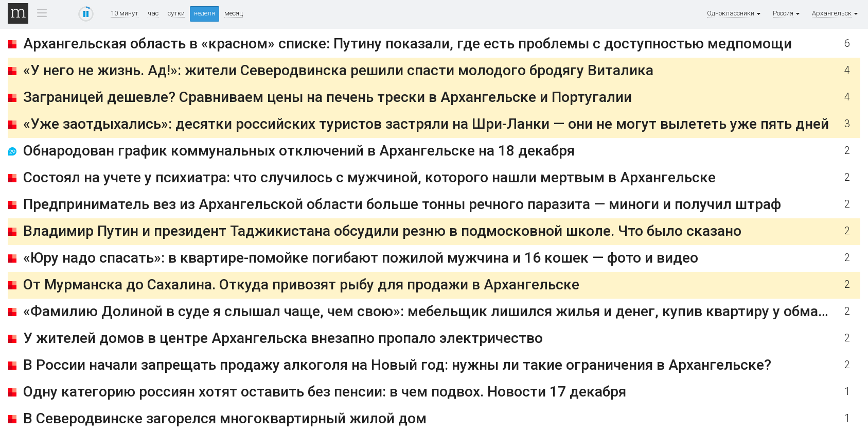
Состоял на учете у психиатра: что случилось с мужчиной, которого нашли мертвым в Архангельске (369, 177)
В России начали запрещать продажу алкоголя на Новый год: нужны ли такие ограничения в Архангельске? (397, 365)
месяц (234, 13)
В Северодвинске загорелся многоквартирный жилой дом (225, 418)
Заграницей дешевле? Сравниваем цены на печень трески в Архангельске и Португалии (327, 97)
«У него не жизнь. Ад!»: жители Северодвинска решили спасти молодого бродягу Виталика (338, 70)
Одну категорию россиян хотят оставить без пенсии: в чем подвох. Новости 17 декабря (325, 392)
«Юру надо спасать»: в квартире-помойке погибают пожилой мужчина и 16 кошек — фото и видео (361, 258)
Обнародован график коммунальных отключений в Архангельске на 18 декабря (299, 151)
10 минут (125, 13)
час (153, 13)
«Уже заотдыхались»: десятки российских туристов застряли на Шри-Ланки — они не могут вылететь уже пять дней (426, 124)
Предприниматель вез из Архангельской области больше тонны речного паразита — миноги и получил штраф (402, 204)
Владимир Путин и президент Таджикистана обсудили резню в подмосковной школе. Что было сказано (382, 231)
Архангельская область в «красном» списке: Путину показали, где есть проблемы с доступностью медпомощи (408, 44)
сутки (176, 13)
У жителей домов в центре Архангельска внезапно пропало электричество (283, 338)
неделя (205, 13)
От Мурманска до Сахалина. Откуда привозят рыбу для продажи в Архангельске (301, 285)
